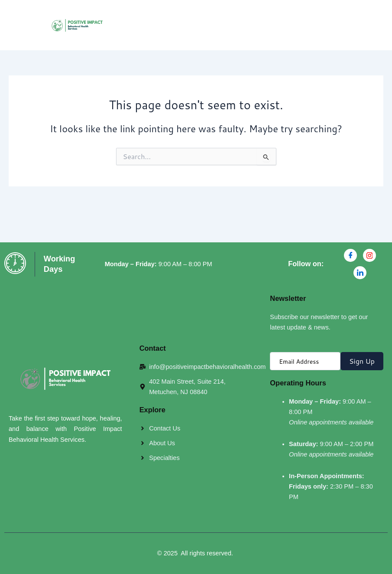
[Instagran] (369, 255)
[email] (305, 361)
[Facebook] (350, 255)
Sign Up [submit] (362, 361)
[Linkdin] (360, 273)
